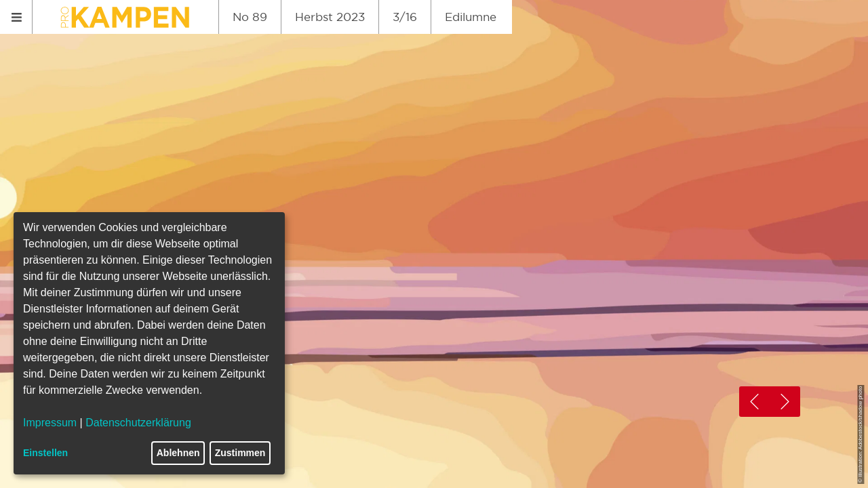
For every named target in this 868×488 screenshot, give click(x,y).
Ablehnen (178, 453)
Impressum (50, 423)
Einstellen (45, 453)
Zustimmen (240, 453)
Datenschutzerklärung (138, 423)
